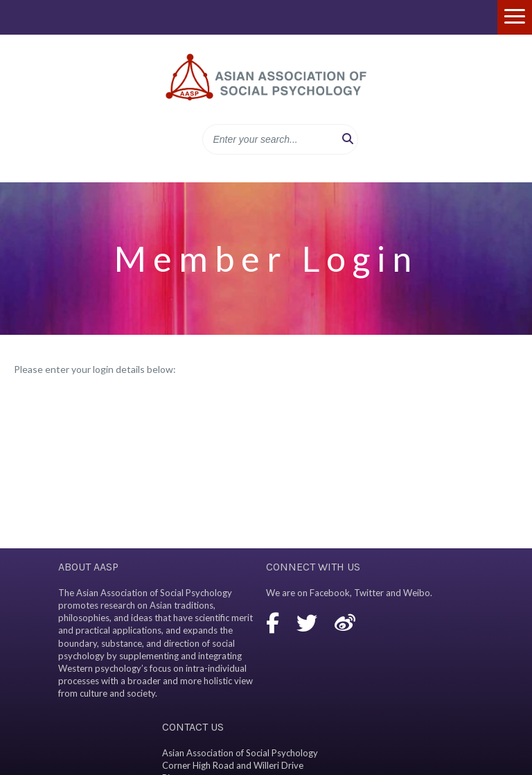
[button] (348, 139)
